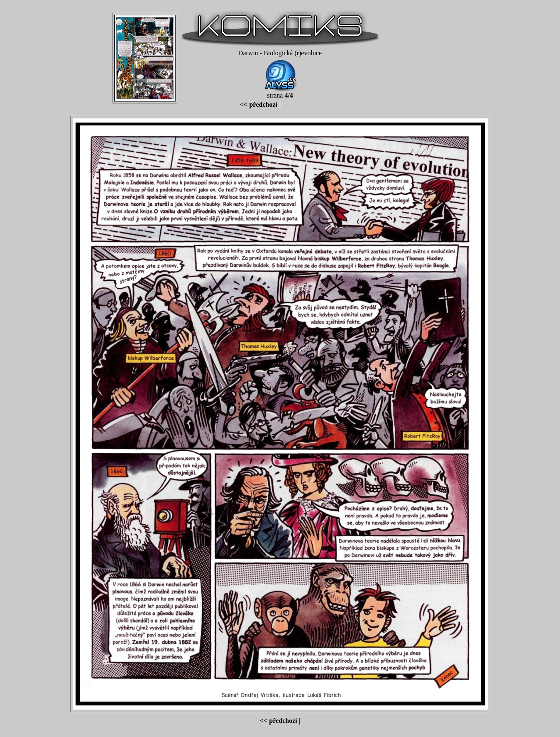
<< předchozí (259, 104)
